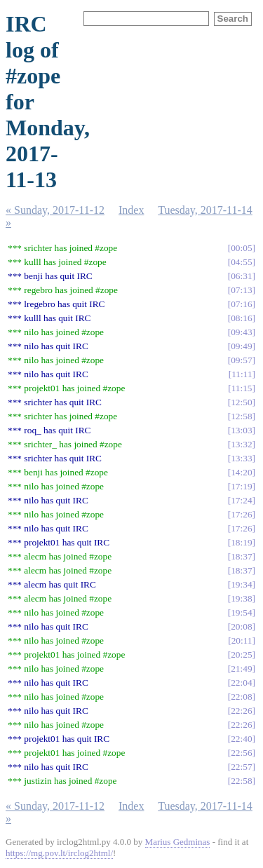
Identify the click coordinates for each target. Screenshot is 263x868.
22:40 (241, 739)
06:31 (241, 276)
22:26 (241, 711)
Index (131, 210)
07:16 (241, 304)
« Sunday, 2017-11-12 (55, 210)
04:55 (241, 262)
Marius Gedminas (178, 842)
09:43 (241, 332)
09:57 (241, 360)
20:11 (242, 640)
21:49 (241, 669)
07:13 (241, 290)
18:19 (241, 542)
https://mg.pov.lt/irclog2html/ (59, 853)
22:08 (241, 697)
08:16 (241, 318)
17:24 (241, 500)
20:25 (241, 655)
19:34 (241, 584)
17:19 (241, 486)
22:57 (241, 767)
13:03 (241, 430)
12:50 (241, 402)
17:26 (241, 514)
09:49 (241, 346)
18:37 (241, 556)
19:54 (241, 612)
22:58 (241, 781)
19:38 (241, 598)
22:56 (241, 753)
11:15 (242, 388)
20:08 (241, 626)
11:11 (242, 374)
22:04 (241, 683)
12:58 (241, 416)
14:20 (241, 472)
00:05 (241, 248)
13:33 (241, 458)
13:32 (241, 444)
